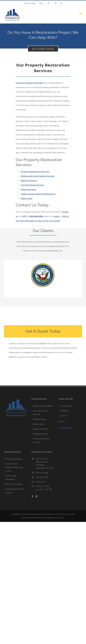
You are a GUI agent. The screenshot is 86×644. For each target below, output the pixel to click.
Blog (62, 422)
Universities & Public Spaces (15, 491)
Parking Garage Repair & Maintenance (38, 194)
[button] (61, 3)
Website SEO (40, 518)
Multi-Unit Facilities (14, 484)
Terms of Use (63, 514)
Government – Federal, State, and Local (14, 467)
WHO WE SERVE (12, 452)
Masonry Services (29, 181)
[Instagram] (36, 496)
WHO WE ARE (66, 399)
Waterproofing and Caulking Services (38, 176)
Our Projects (66, 406)
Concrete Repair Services (32, 185)
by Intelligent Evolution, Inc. (55, 518)
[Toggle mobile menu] (81, 14)
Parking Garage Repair (43, 406)
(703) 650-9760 (42, 477)
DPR (24, 216)
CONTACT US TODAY (42, 452)
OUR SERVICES (39, 399)
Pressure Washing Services (41, 440)
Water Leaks (27, 198)
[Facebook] (32, 496)
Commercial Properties (11, 478)
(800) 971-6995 (42, 473)
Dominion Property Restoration (30, 83)
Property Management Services (35, 172)
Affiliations (65, 411)
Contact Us (41, 482)
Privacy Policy (52, 514)
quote (56, 216)
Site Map (72, 514)
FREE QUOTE (65, 428)
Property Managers (14, 459)
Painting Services (29, 190)
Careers (64, 416)
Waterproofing (39, 419)
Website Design (27, 518)
